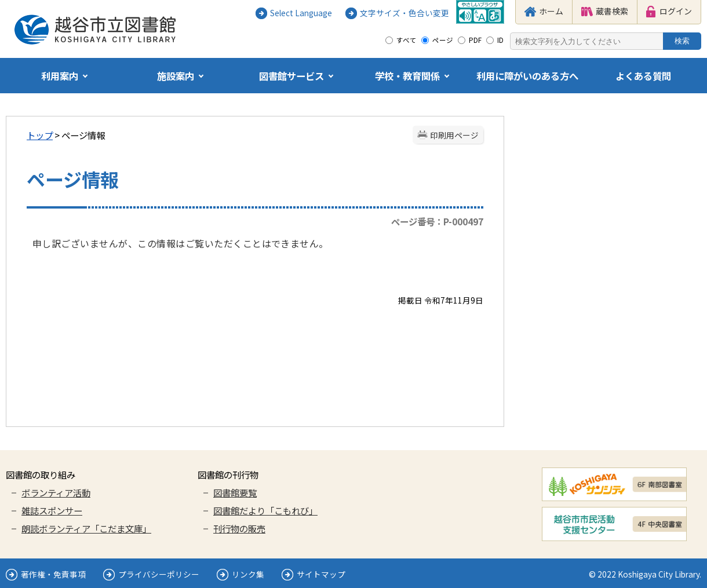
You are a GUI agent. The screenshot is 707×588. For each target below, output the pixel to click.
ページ (443, 40)
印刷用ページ (454, 135)
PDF (475, 40)
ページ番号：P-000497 (437, 221)
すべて (407, 40)
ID (500, 40)
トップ (40, 135)
